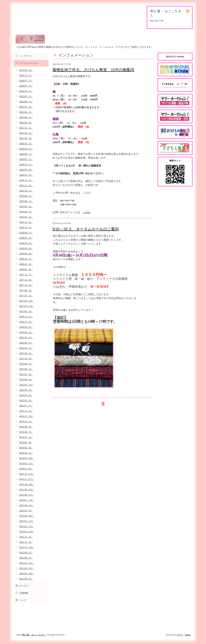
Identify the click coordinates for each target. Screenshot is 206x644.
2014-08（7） (26, 432)
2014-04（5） (26, 453)
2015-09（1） (26, 364)
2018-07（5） (26, 238)
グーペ (180, 635)
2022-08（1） (26, 102)
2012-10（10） (27, 547)
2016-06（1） (26, 343)
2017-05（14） (27, 306)
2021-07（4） (26, 138)
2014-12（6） (26, 411)
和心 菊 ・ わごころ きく (34, 635)
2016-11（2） (26, 322)
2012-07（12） (27, 563)
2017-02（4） (26, 311)
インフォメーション (29, 63)
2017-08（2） (26, 290)
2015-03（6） (26, 395)
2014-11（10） (27, 416)
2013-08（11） (27, 495)
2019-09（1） (26, 196)
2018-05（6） (26, 248)
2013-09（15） (27, 490)
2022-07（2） (26, 107)
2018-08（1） (26, 233)
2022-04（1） (26, 117)
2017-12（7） (26, 275)
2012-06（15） (27, 568)
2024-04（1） (26, 91)
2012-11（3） (26, 542)
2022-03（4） (26, 123)
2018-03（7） (26, 259)
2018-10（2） (26, 227)
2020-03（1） (26, 164)
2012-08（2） (26, 558)
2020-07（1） (26, 159)
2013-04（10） (27, 516)
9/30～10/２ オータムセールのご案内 (86, 229)
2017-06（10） (27, 301)
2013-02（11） (27, 526)
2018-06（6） (26, 243)
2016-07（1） (26, 338)
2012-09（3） (26, 553)
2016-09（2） (26, 327)
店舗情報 (24, 593)
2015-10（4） (26, 359)
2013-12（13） (27, 474)
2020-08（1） (26, 154)
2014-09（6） (26, 427)
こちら (87, 212)
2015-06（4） (26, 379)
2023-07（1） (26, 96)
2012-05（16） (27, 574)
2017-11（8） (26, 280)
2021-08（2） (26, 133)
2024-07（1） (26, 81)
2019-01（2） (26, 217)
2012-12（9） (26, 537)
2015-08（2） (26, 369)
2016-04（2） (26, 353)
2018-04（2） (26, 254)
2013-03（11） (27, 521)
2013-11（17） (27, 479)
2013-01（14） (27, 532)
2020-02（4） (26, 170)
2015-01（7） (26, 406)
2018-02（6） (26, 264)
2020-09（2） (26, 149)
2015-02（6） (26, 400)
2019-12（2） (26, 180)
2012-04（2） (26, 579)
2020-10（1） (26, 144)
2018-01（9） (26, 269)
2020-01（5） (26, 175)
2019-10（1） (26, 191)
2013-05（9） (26, 511)
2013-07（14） (27, 500)
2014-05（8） (26, 448)
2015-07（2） (26, 374)
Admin (188, 635)
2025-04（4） (26, 70)
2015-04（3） (26, 390)
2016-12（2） (26, 317)
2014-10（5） (26, 421)
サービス (24, 586)
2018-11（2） (26, 222)
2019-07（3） (26, 206)
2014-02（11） (27, 463)
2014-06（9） (26, 442)
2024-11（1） (26, 75)
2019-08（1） (26, 201)
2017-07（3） (26, 296)
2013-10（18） (27, 484)
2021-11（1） (26, 128)
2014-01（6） (26, 469)
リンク (23, 600)
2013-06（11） (27, 505)
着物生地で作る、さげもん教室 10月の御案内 (93, 70)
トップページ (26, 56)
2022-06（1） (26, 112)
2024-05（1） (26, 86)
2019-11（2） (26, 185)
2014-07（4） (26, 437)
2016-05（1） (26, 348)
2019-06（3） (26, 212)
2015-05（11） (27, 385)
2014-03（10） (27, 458)
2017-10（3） (26, 285)
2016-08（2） (26, 332)
